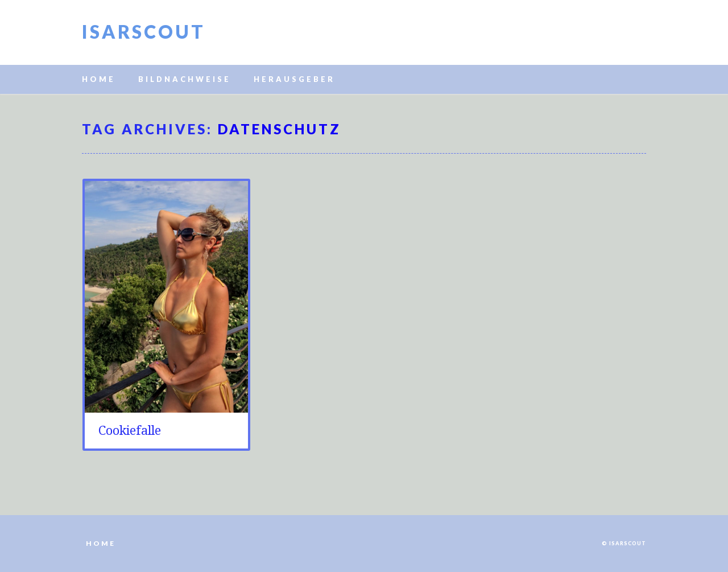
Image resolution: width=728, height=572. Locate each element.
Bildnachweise (185, 79)
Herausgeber (294, 79)
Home (99, 79)
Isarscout (144, 32)
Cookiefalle (130, 431)
